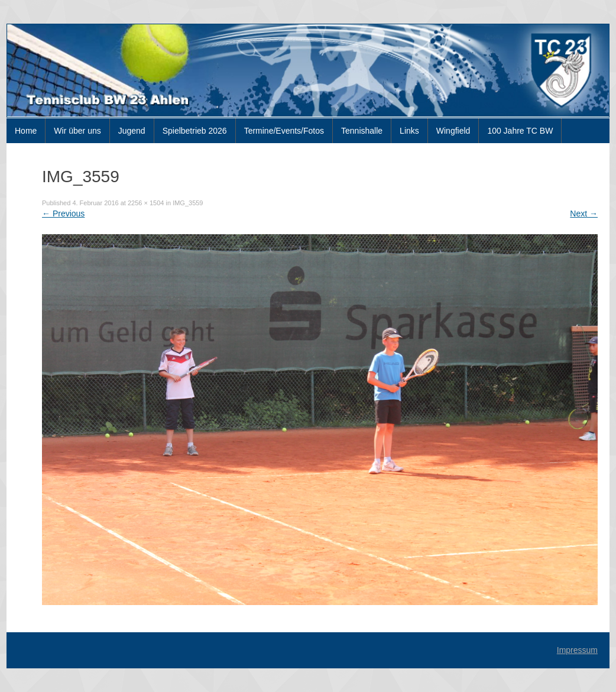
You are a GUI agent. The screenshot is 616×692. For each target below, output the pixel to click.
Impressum (577, 650)
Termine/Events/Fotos (284, 131)
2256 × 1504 (146, 203)
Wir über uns (77, 131)
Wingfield (453, 131)
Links (409, 131)
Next (584, 214)
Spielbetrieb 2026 (195, 131)
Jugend (132, 131)
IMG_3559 (188, 203)
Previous (63, 214)
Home (26, 131)
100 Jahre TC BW (520, 131)
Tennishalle (362, 131)
